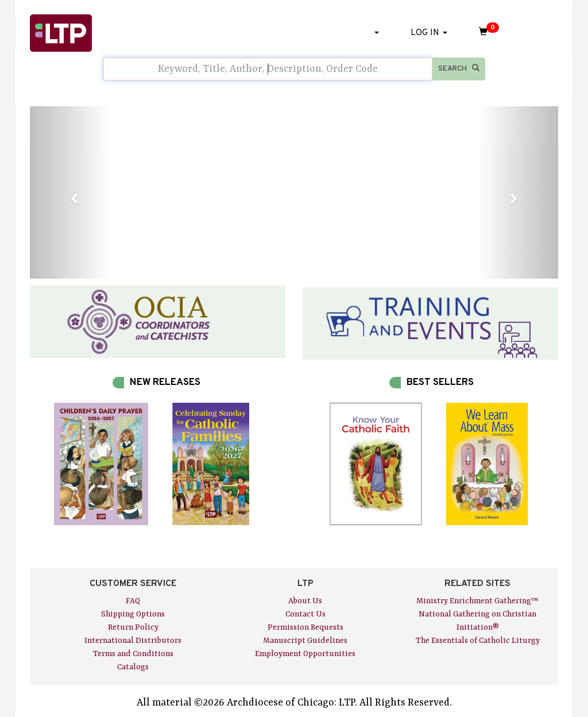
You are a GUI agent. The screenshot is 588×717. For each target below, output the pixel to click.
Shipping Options (133, 614)
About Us (305, 601)
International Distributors (133, 641)
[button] (69, 192)
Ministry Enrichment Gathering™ (477, 601)
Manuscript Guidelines (305, 641)
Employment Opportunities (305, 654)
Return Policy (133, 627)
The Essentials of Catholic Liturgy (478, 641)
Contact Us (305, 614)
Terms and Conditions (133, 654)
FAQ (133, 601)
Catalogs (133, 667)
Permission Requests (305, 627)
